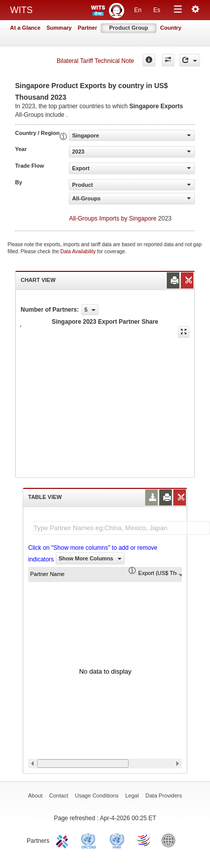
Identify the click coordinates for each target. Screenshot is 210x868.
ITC (64, 840)
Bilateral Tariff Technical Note (95, 61)
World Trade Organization (144, 840)
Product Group (129, 28)
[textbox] (122, 528)
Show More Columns (90, 558)
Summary (59, 28)
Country (171, 28)
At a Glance (25, 28)
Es (157, 10)
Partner (88, 28)
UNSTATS (117, 840)
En (138, 10)
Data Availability (79, 251)
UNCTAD (90, 840)
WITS (21, 10)
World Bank (171, 840)
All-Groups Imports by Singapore (113, 219)
